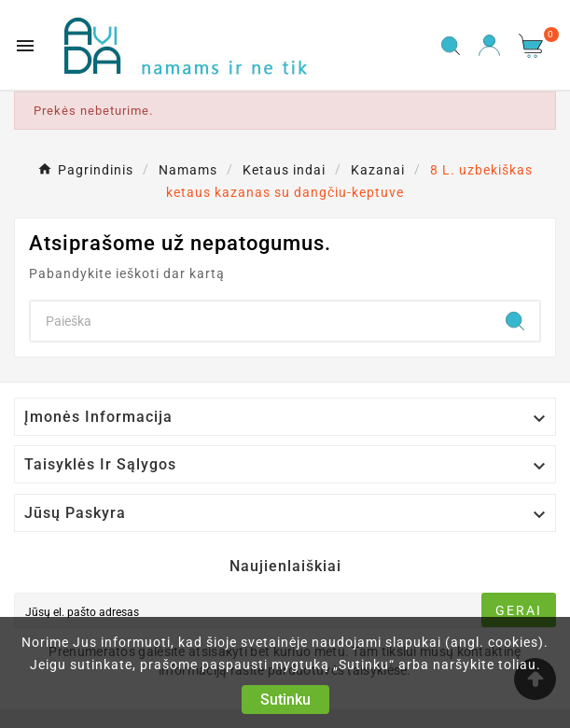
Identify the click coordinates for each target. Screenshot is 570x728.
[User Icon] (489, 45)
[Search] (261, 321)
